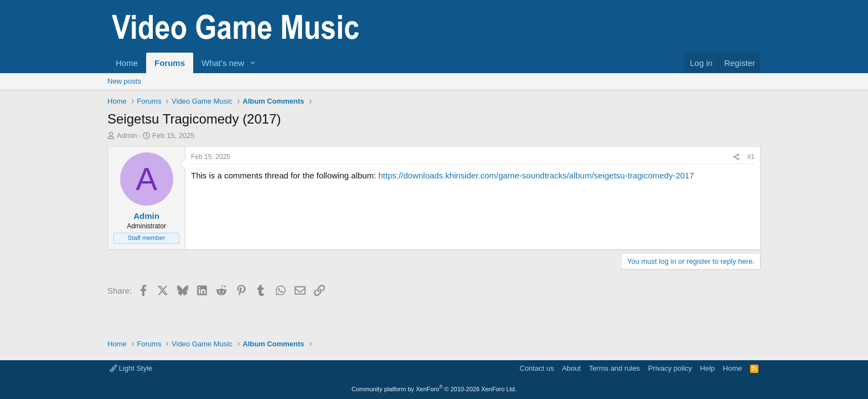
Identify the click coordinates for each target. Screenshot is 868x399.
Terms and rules (614, 368)
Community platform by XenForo (434, 389)
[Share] (736, 157)
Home (127, 63)
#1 (751, 157)
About (571, 368)
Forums (170, 63)
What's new (223, 63)
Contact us (537, 368)
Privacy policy (670, 368)
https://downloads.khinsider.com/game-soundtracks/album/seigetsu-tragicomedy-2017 (536, 175)
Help (708, 368)
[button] (253, 63)
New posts (124, 81)
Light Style (131, 368)
